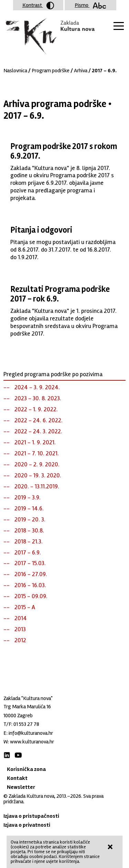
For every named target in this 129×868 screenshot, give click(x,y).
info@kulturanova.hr (31, 733)
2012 (20, 640)
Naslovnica (15, 71)
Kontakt (17, 778)
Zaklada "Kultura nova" (49, 36)
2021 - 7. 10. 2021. (37, 453)
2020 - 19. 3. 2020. (38, 475)
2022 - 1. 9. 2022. (36, 409)
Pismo (90, 5)
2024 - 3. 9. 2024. (37, 387)
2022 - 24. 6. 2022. (39, 420)
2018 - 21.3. (29, 541)
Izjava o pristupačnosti (31, 816)
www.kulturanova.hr (32, 742)
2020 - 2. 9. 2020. (37, 464)
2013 (20, 629)
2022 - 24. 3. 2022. (38, 431)
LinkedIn (7, 755)
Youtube (18, 755)
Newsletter (21, 787)
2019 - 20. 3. (30, 519)
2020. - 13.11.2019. (37, 486)
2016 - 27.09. (31, 574)
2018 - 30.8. (29, 530)
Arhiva (81, 71)
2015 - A (25, 607)
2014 (21, 618)
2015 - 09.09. (31, 596)
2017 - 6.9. (28, 552)
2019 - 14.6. (29, 508)
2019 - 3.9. (28, 497)
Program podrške (51, 71)
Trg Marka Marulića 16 (27, 707)
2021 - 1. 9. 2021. (35, 442)
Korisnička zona (26, 769)
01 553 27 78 (26, 724)
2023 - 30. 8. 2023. (38, 398)
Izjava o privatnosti (27, 825)
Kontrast (38, 6)
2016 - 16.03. (30, 585)
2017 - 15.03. (30, 563)
